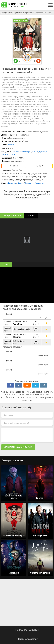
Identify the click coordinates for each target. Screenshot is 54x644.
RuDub (35, 151)
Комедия (29, 183)
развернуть (43, 355)
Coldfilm (15, 151)
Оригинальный (8, 155)
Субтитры (44, 151)
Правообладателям (28, 639)
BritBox (11, 144)
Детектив (12, 183)
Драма (21, 183)
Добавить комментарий (18, 447)
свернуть (44, 318)
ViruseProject (26, 151)
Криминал (40, 183)
